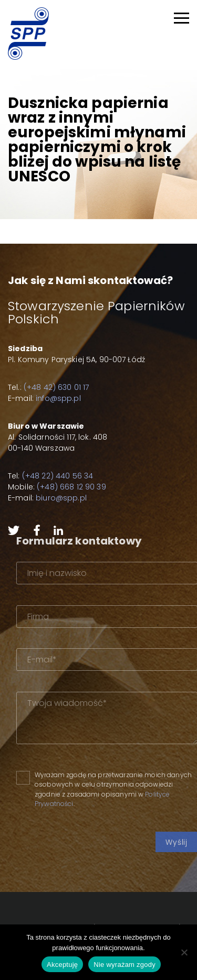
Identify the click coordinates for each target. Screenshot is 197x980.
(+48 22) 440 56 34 (58, 476)
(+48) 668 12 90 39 (71, 487)
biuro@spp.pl (61, 498)
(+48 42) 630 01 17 (56, 387)
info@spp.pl (58, 398)
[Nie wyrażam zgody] (184, 952)
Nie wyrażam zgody (125, 965)
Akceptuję (62, 965)
